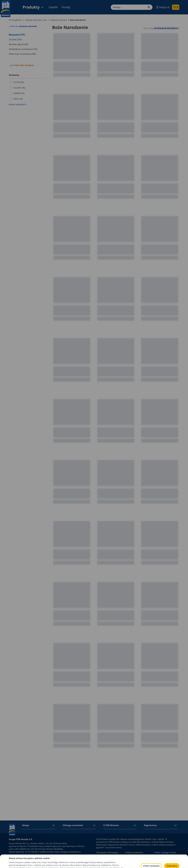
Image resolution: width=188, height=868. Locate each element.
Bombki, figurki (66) (18, 44)
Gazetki (53, 7)
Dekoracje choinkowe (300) (22, 54)
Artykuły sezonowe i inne (36, 20)
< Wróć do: (23, 26)
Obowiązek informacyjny (107, 852)
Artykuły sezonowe (59, 20)
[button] (163, 7)
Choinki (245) (15, 40)
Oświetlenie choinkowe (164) (23, 49)
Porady (66, 7)
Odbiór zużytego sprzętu (165, 852)
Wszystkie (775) (17, 35)
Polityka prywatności (134, 852)
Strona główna (15, 20)
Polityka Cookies (132, 856)
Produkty (33, 7)
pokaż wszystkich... (18, 104)
